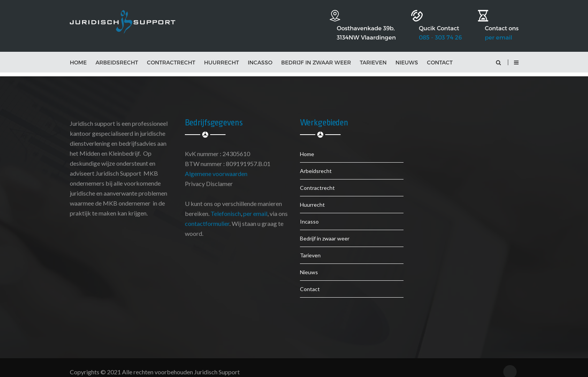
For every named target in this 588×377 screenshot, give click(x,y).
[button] (516, 54)
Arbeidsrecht (117, 54)
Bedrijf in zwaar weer (316, 54)
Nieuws (407, 54)
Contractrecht (171, 54)
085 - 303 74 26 (429, 24)
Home (78, 54)
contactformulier (207, 215)
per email (498, 24)
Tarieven (373, 54)
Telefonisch (226, 205)
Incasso (260, 54)
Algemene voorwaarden (216, 165)
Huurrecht (222, 54)
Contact (440, 54)
